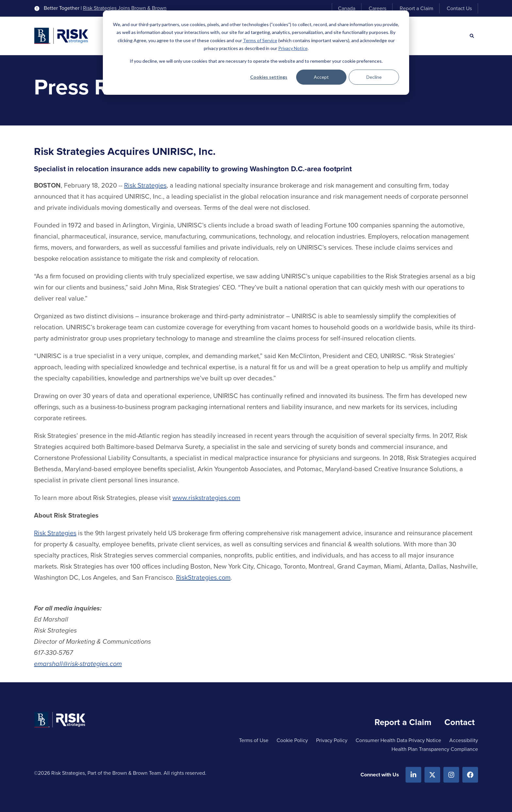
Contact (460, 722)
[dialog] (256, 53)
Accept (321, 77)
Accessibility (464, 740)
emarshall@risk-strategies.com (78, 664)
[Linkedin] (413, 775)
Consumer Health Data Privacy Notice (398, 740)
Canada (347, 8)
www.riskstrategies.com (206, 498)
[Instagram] (451, 775)
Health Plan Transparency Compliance (435, 749)
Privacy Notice (293, 48)
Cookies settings (269, 77)
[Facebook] (470, 775)
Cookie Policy (292, 740)
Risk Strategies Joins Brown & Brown (125, 8)
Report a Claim (416, 8)
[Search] (472, 36)
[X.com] (432, 775)
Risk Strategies (145, 185)
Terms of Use (254, 740)
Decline (374, 77)
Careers (377, 8)
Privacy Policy (332, 740)
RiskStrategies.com (203, 577)
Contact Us (459, 8)
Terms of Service (260, 40)
